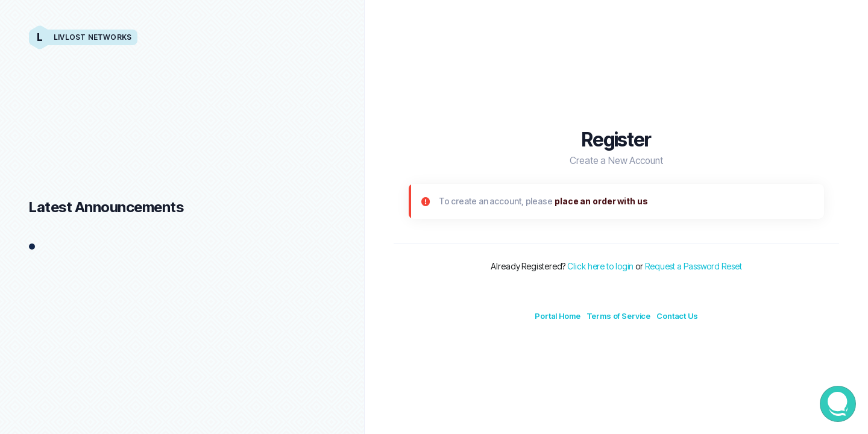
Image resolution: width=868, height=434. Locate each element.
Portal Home (557, 316)
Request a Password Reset (693, 266)
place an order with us (601, 201)
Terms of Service (619, 316)
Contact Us (677, 316)
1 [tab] (32, 247)
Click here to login (600, 266)
